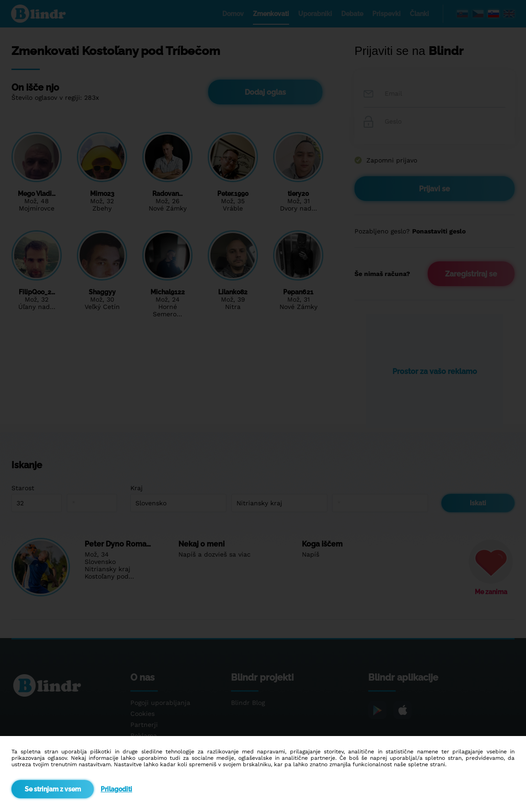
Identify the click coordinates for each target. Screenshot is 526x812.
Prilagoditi (116, 789)
